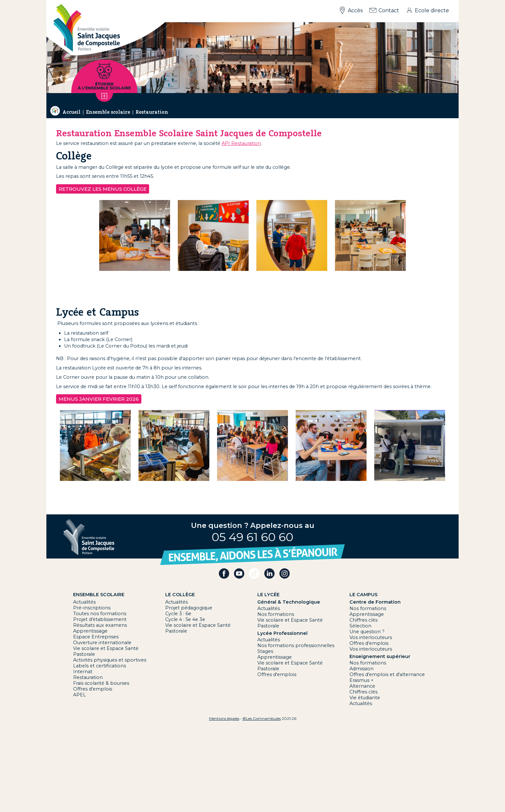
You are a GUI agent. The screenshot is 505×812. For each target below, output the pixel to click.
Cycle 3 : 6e (178, 614)
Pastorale (84, 654)
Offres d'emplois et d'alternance (387, 674)
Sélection (360, 626)
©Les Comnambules (262, 718)
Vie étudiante (365, 698)
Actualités (84, 602)
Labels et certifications (100, 666)
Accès (355, 10)
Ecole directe (432, 10)
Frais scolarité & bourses (101, 683)
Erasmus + (362, 680)
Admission (362, 669)
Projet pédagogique (189, 608)
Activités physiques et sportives (110, 660)
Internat (83, 672)
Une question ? (367, 632)
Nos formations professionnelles (296, 645)
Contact (389, 10)
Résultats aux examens (100, 625)
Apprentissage (90, 631)
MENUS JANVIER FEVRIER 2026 (99, 399)
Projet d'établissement (100, 619)
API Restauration (241, 143)
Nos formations (276, 614)
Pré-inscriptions (92, 608)
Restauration (152, 112)
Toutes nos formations (100, 614)
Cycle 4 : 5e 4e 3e (185, 619)
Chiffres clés (363, 620)
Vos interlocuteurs (371, 637)
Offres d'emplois (93, 689)
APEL (80, 695)
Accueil (71, 112)
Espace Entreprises (96, 637)
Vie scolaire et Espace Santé (106, 648)
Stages (265, 651)
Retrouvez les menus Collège (103, 189)
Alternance (362, 686)
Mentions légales (224, 718)
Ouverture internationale (102, 643)
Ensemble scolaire (108, 112)
